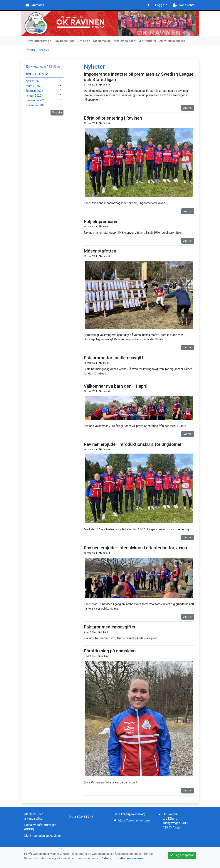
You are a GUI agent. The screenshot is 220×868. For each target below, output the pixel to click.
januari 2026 (34, 96)
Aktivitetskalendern (172, 41)
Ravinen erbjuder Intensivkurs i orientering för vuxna (135, 548)
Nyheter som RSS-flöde (43, 67)
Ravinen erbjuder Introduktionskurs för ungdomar (133, 444)
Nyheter (31, 50)
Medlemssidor (123, 41)
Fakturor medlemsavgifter (110, 627)
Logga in (161, 5)
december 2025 (36, 100)
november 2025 (36, 105)
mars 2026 (33, 86)
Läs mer (188, 108)
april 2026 (32, 81)
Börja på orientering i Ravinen (113, 118)
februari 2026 (35, 91)
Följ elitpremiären (101, 222)
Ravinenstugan (64, 41)
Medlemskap (102, 41)
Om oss (83, 41)
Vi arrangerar (147, 41)
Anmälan (38, 5)
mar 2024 (44, 50)
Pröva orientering (37, 41)
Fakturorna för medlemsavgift (114, 358)
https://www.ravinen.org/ (134, 820)
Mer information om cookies (42, 836)
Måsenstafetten (100, 251)
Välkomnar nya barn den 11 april (116, 386)
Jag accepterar (182, 855)
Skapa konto (184, 5)
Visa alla (57, 113)
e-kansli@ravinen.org (132, 814)
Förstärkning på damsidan (110, 651)
